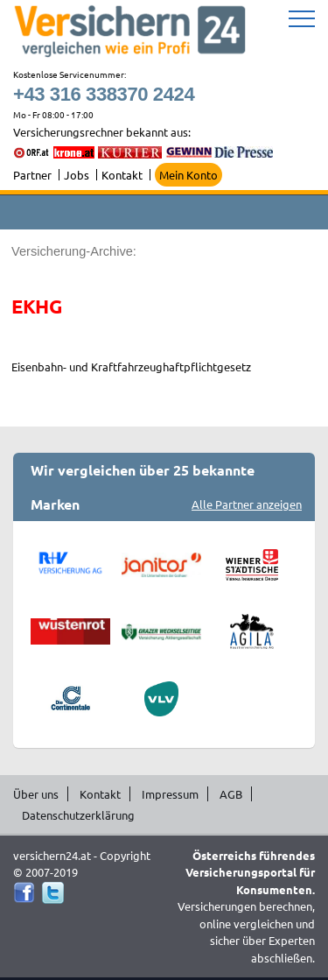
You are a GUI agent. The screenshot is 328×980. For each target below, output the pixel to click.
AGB (231, 794)
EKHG (36, 306)
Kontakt (122, 175)
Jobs (77, 175)
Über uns (36, 794)
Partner (32, 175)
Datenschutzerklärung (78, 815)
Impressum (170, 794)
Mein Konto (188, 175)
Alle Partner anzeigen (247, 504)
